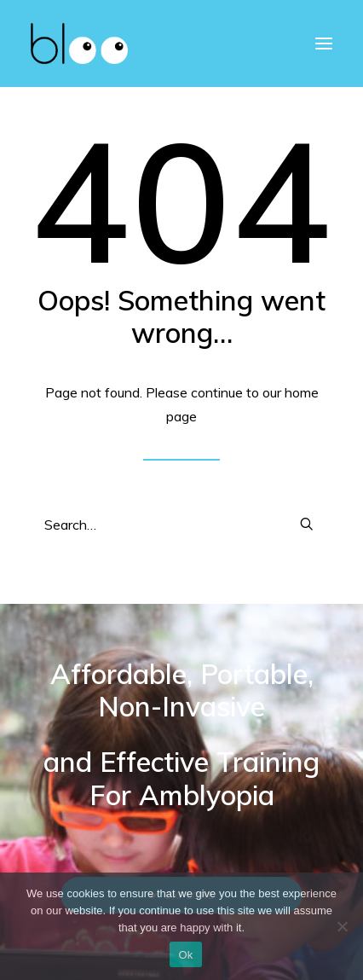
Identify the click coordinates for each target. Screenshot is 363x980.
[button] (307, 524)
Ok (185, 955)
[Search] (181, 525)
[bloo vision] (79, 43)
